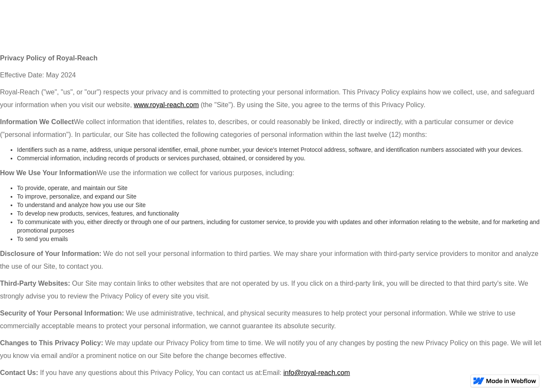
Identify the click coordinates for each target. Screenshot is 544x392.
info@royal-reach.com (317, 373)
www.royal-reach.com (166, 105)
